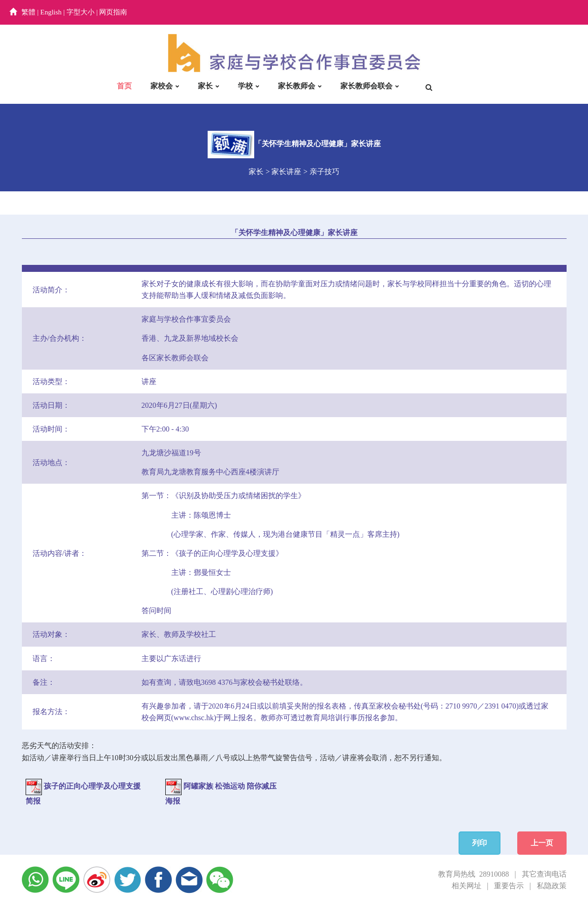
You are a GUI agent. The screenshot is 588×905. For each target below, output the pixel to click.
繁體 (28, 12)
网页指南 (113, 12)
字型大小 (81, 12)
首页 (124, 86)
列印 (480, 843)
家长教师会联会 (366, 86)
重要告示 (509, 886)
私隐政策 (552, 886)
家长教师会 (297, 86)
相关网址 (466, 886)
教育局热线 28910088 (473, 874)
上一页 (542, 843)
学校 (245, 86)
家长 (205, 86)
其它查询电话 (544, 874)
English (51, 12)
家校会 (162, 86)
